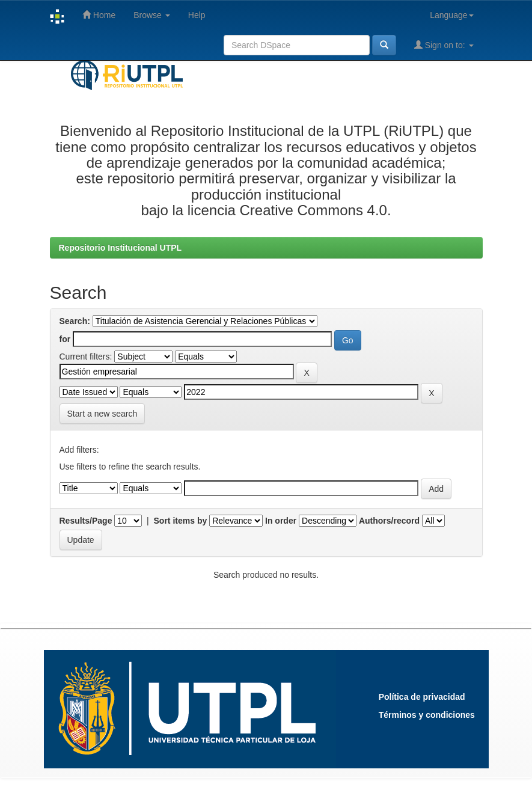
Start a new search (102, 414)
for (65, 339)
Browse (152, 15)
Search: (75, 321)
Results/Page (86, 521)
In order (281, 521)
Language (451, 15)
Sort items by (181, 521)
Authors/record (389, 521)
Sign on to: (444, 45)
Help (197, 15)
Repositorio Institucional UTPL (121, 248)
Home (99, 15)
